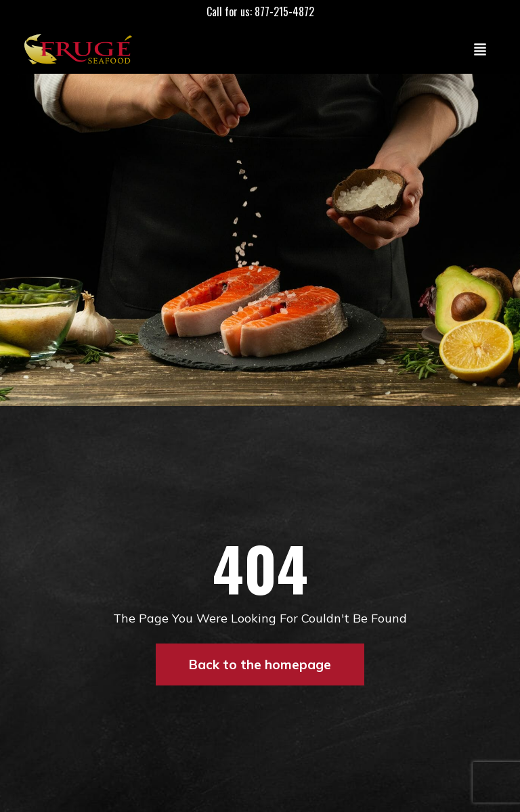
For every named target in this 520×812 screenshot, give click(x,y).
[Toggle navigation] (480, 49)
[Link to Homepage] (81, 49)
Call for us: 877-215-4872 (260, 12)
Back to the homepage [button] (260, 664)
